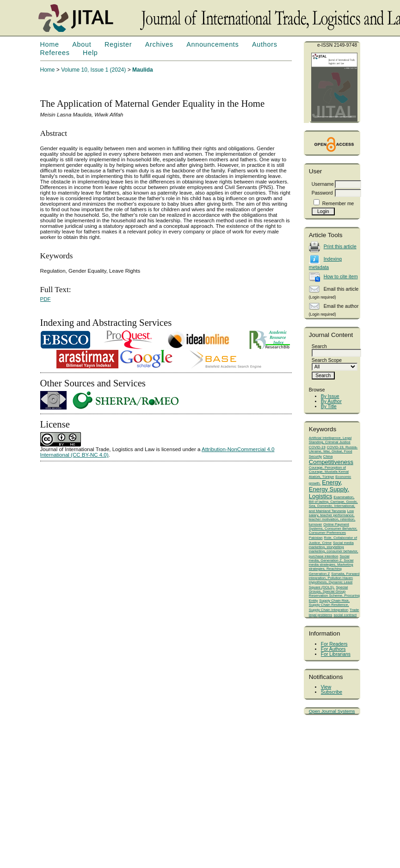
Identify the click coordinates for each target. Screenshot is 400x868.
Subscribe (332, 692)
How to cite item (341, 277)
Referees (55, 53)
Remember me (338, 204)
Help (90, 53)
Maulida (143, 70)
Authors (265, 44)
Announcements (212, 44)
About (82, 44)
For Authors (333, 649)
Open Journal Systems (332, 711)
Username (323, 184)
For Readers (334, 644)
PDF (46, 299)
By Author (331, 401)
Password (322, 193)
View (326, 687)
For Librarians (336, 654)
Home (50, 44)
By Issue (330, 396)
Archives (159, 44)
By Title (329, 406)
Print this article (340, 247)
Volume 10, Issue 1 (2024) (93, 70)
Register (118, 44)
